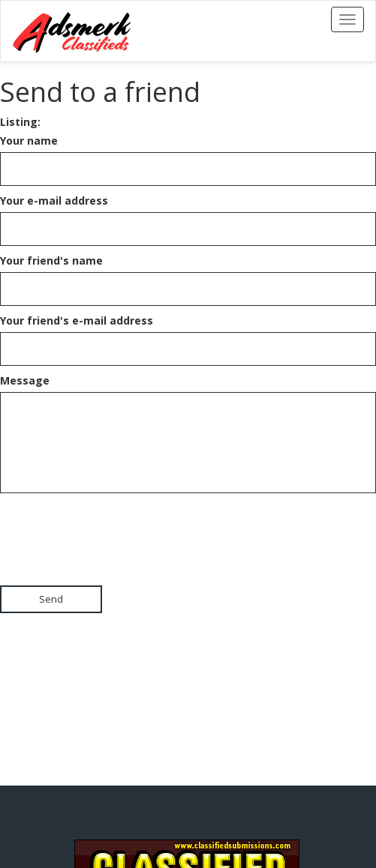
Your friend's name (51, 260)
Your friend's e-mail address (77, 320)
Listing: (20, 122)
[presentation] (114, 526)
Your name (29, 141)
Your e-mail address (54, 201)
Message (25, 380)
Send (51, 599)
